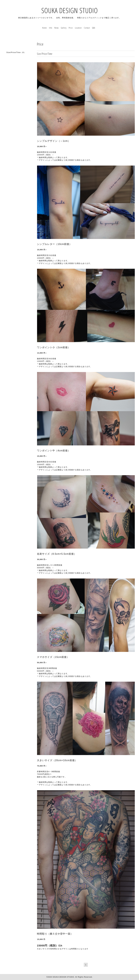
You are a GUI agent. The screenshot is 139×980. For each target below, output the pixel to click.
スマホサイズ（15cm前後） (53, 657)
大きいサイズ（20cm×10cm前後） (57, 760)
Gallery (64, 28)
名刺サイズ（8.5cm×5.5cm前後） (57, 554)
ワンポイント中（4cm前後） (54, 451)
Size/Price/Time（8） (16, 52)
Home (45, 28)
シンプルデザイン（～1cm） (54, 141)
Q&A (94, 28)
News (57, 28)
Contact (87, 28)
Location (78, 28)
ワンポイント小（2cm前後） (54, 347)
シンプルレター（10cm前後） (54, 244)
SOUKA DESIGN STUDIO (69, 10)
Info (51, 28)
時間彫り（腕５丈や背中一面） (55, 934)
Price (71, 28)
